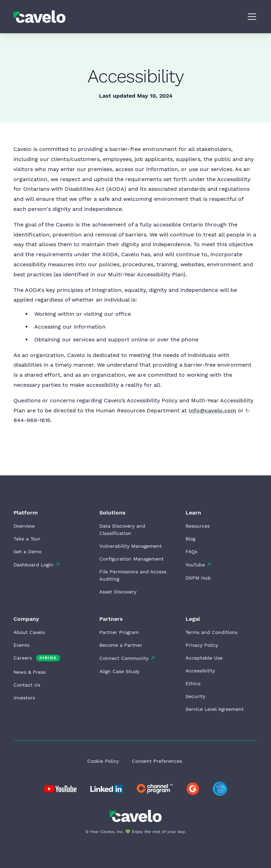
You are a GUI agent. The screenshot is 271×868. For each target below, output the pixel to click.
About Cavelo (29, 632)
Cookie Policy (103, 761)
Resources (198, 526)
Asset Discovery (118, 592)
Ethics (193, 683)
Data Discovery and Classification (122, 530)
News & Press (30, 672)
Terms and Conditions (211, 632)
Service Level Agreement (215, 709)
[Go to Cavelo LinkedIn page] (60, 789)
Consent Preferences (157, 761)
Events (21, 645)
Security (195, 696)
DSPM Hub (198, 578)
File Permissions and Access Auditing (133, 575)
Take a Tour (27, 539)
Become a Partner (121, 645)
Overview (24, 526)
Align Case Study (119, 671)
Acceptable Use (204, 658)
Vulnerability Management (130, 546)
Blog (190, 539)
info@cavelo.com (212, 410)
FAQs (191, 552)
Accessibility (200, 671)
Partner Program (119, 632)
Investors (24, 698)
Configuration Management (132, 559)
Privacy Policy (202, 645)
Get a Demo (28, 552)
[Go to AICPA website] (220, 789)
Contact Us (27, 685)
